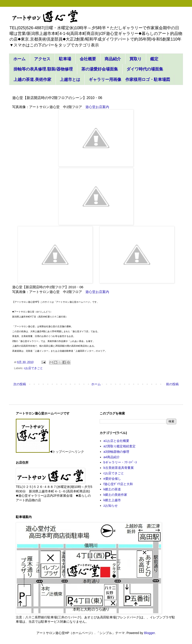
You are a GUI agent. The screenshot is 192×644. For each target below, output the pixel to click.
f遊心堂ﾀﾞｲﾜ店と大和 (118, 484)
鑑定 (154, 59)
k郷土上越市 (112, 500)
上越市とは (70, 80)
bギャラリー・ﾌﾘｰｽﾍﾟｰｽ (120, 462)
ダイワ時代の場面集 (145, 69)
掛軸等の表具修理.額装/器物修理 (43, 69)
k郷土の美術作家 (115, 495)
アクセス (42, 59)
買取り (136, 59)
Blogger (149, 633)
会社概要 (88, 59)
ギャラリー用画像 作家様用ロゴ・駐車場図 (129, 80)
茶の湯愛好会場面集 (100, 69)
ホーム (19, 59)
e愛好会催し (112, 479)
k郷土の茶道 (112, 489)
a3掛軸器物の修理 (116, 452)
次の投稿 (20, 384)
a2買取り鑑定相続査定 (119, 446)
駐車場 (65, 59)
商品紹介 (113, 59)
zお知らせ (111, 506)
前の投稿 (172, 384)
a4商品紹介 (112, 457)
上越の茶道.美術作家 (32, 80)
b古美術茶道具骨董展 (119, 468)
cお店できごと (33, 368)
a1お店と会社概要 (116, 441)
